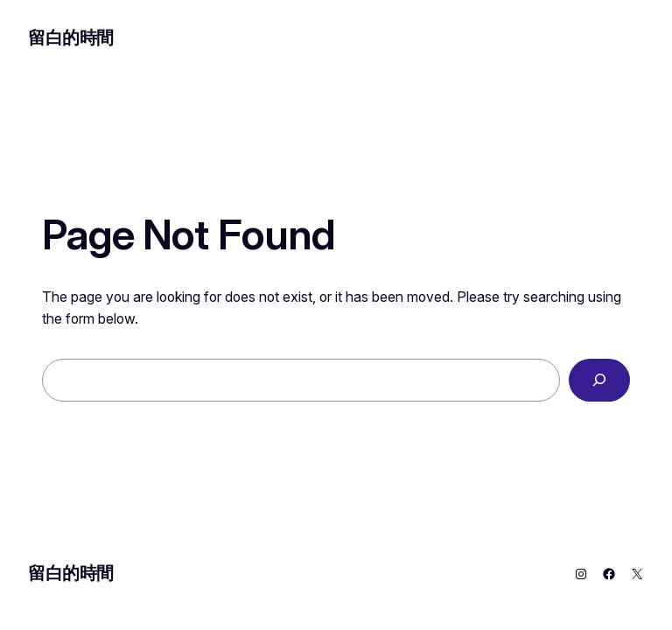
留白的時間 (71, 38)
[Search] (599, 380)
